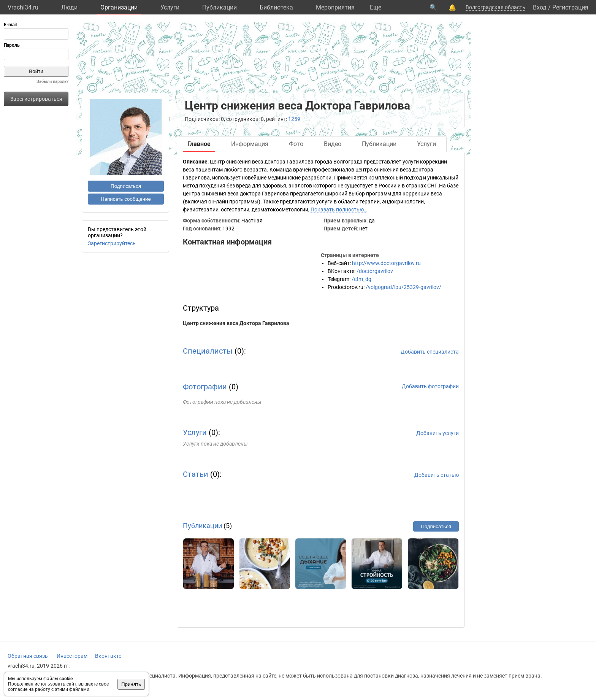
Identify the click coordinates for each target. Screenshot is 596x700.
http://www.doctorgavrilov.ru (386, 263)
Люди (69, 7)
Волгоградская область (495, 7)
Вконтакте (108, 656)
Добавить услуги (437, 433)
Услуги (170, 7)
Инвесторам (72, 656)
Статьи (196, 474)
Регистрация (570, 7)
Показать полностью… (339, 210)
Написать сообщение (126, 199)
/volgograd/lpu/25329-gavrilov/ (403, 287)
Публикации (220, 7)
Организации (119, 7)
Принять (131, 684)
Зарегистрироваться (36, 99)
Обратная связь (28, 656)
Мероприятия (335, 7)
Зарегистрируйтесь (112, 243)
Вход (540, 7)
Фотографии (205, 387)
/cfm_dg (361, 279)
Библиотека (276, 7)
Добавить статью (437, 475)
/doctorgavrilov (375, 271)
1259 (294, 119)
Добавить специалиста (430, 352)
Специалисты (208, 351)
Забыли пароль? (52, 82)
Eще (376, 7)
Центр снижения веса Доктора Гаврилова (236, 323)
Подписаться (126, 186)
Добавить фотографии (430, 386)
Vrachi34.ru (23, 7)
